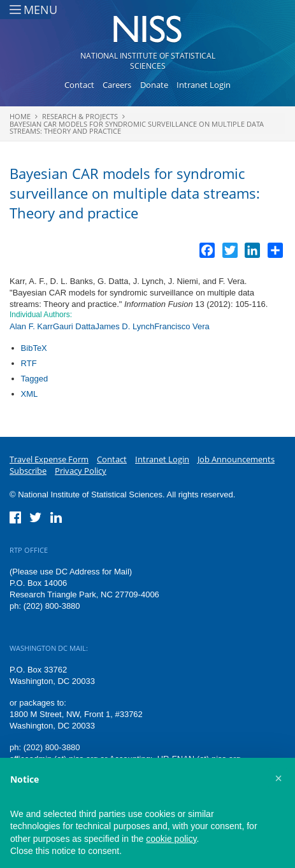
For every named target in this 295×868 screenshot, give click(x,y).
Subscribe (28, 471)
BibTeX (34, 348)
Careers (117, 85)
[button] (278, 778)
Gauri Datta (74, 326)
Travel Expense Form (49, 459)
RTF (29, 363)
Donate (154, 85)
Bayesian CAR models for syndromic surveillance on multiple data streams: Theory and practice (137, 127)
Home (20, 116)
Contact (79, 85)
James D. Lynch (125, 326)
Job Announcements (236, 459)
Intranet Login (204, 85)
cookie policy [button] (171, 839)
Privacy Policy (81, 471)
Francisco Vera (182, 326)
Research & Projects (80, 116)
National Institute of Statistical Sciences (148, 61)
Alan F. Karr (31, 326)
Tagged (35, 379)
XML (30, 394)
